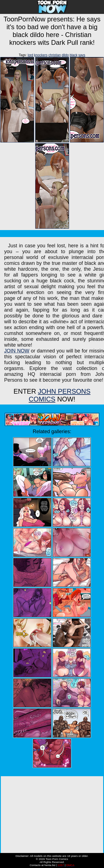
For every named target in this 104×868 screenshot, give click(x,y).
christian (54, 55)
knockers (41, 55)
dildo (65, 55)
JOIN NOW (17, 351)
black (73, 55)
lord (31, 55)
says (82, 55)
